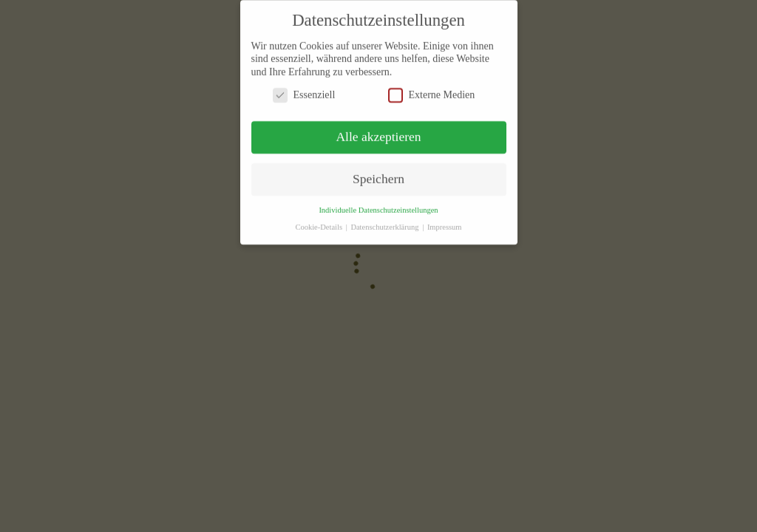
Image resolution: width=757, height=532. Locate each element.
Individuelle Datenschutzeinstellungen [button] (378, 204)
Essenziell (304, 89)
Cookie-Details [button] (319, 221)
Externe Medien (432, 89)
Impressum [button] (445, 221)
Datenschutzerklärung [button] (386, 221)
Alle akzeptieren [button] (378, 131)
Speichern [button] (378, 173)
